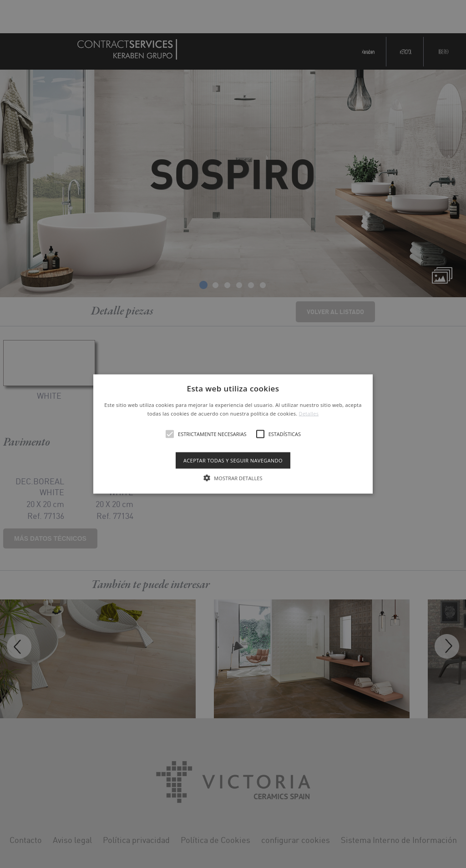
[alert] (233, 434)
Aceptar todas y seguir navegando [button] (233, 460)
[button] (233, 434)
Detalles (309, 414)
